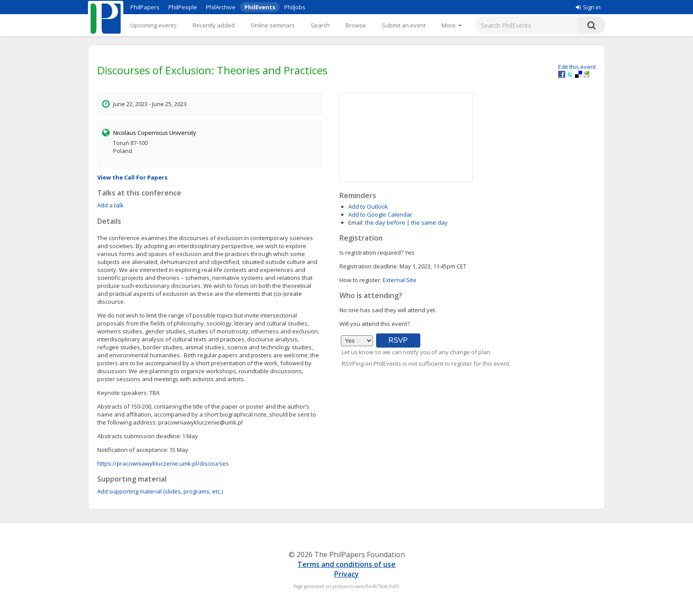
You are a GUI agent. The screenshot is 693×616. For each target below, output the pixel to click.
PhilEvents (260, 7)
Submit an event (404, 25)
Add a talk (110, 205)
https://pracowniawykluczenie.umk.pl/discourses (163, 463)
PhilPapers (145, 7)
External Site (400, 280)
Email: (356, 222)
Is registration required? (371, 253)
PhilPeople (183, 7)
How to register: (360, 280)
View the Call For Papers (132, 177)
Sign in (588, 7)
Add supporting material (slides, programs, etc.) (160, 491)
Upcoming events (154, 25)
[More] (451, 25)
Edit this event (577, 67)
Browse (356, 25)
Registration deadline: (369, 266)
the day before (385, 222)
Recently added (214, 25)
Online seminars (273, 25)
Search (320, 25)
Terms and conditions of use (346, 564)
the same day (429, 222)
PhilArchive (221, 7)
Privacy (346, 574)
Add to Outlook (368, 207)
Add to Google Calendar (380, 214)
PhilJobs (295, 7)
